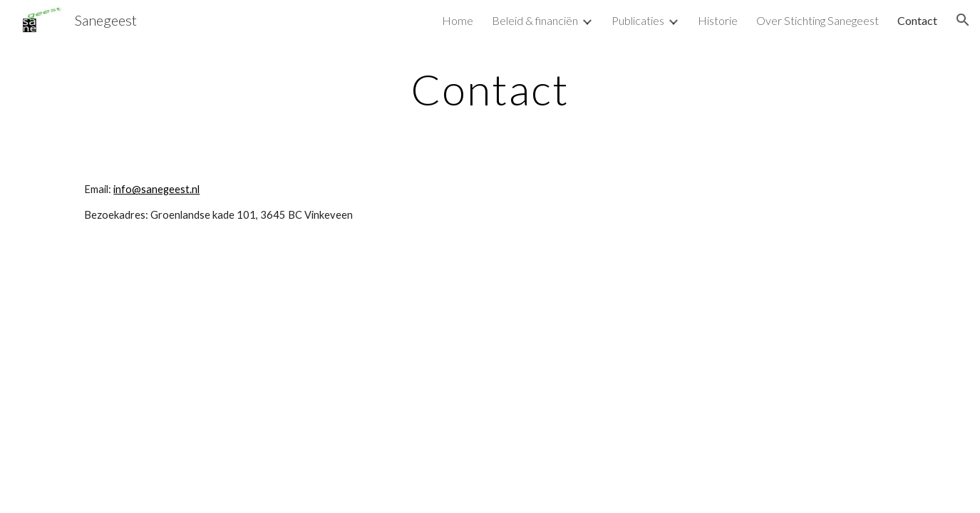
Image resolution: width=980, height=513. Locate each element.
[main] (490, 89)
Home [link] (458, 20)
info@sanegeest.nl (156, 189)
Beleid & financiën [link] (535, 20)
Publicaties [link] (638, 20)
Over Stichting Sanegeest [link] (817, 20)
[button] (963, 20)
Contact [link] (917, 20)
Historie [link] (718, 20)
